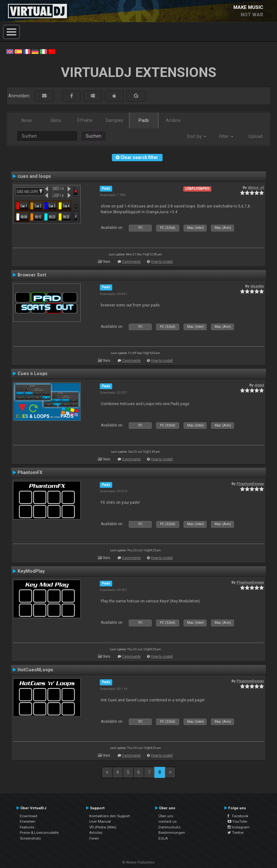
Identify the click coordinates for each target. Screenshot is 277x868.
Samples (114, 120)
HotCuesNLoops (35, 670)
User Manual (100, 821)
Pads (144, 120)
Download (29, 816)
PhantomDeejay (250, 484)
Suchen (94, 136)
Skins (56, 120)
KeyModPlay (31, 571)
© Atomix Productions (138, 862)
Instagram (239, 827)
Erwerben (28, 821)
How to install (162, 262)
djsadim (257, 286)
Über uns (166, 816)
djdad (259, 385)
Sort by (197, 136)
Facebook (238, 816)
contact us (168, 821)
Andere (173, 120)
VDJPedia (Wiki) (103, 827)
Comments (131, 262)
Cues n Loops (33, 374)
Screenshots (30, 838)
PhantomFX (30, 472)
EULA (163, 838)
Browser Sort (32, 275)
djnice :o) (256, 187)
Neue (27, 120)
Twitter (236, 833)
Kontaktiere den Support (110, 816)
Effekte (85, 120)
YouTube (237, 821)
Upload (255, 136)
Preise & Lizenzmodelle (39, 833)
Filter (226, 136)
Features (27, 827)
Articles (96, 833)
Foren (94, 838)
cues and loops (34, 176)
